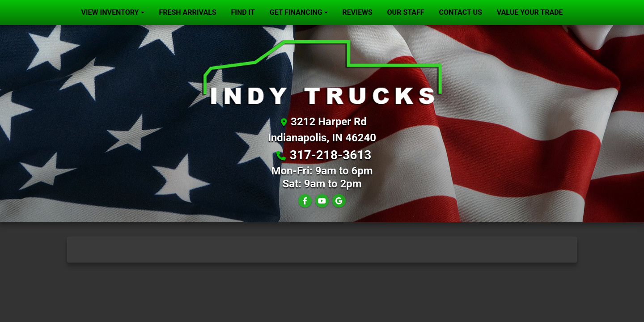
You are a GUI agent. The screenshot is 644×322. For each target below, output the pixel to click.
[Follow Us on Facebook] (305, 201)
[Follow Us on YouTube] (322, 201)
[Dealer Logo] (322, 72)
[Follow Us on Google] (339, 201)
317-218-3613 (331, 155)
